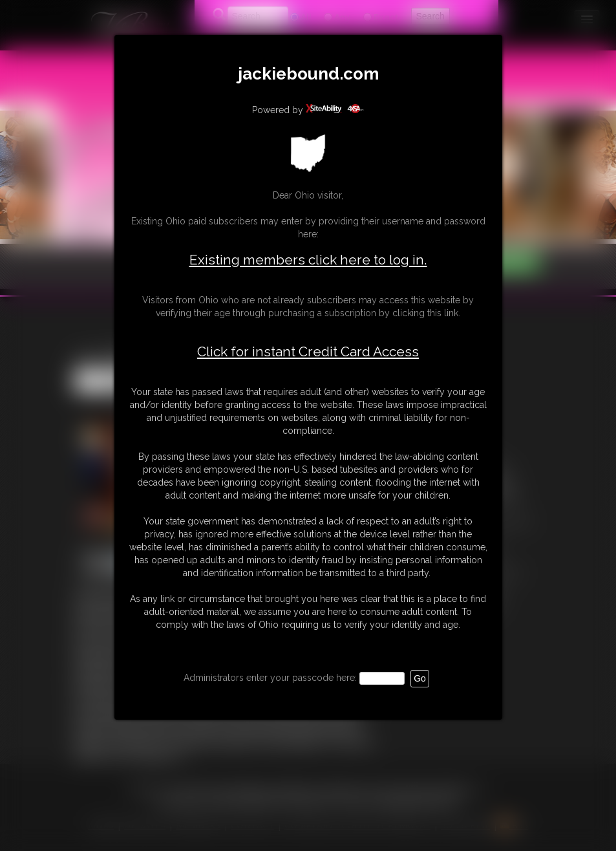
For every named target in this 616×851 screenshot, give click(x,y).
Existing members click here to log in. (308, 260)
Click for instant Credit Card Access (308, 352)
